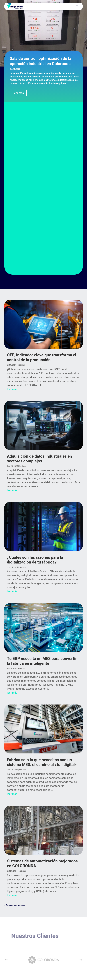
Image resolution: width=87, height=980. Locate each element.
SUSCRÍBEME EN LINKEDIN (44, 929)
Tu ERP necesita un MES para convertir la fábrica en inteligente (42, 491)
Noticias (21, 195)
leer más (12, 219)
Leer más (18, 93)
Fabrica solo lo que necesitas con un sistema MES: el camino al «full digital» (42, 593)
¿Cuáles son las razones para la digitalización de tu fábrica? (35, 390)
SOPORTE (17, 874)
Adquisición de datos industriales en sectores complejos (39, 289)
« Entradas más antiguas (15, 735)
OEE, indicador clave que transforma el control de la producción (42, 188)
